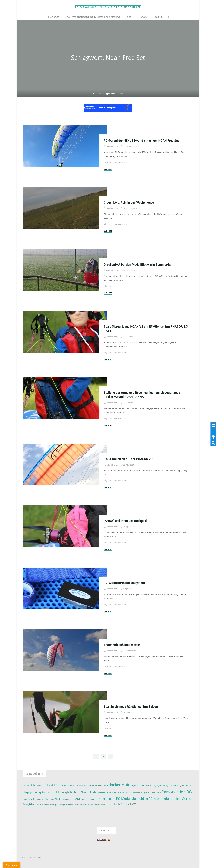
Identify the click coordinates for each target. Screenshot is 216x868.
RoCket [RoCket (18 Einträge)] (67, 804)
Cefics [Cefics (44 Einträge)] (34, 785)
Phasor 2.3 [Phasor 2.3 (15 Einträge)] (40, 799)
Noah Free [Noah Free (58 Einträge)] (96, 792)
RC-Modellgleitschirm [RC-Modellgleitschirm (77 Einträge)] (132, 799)
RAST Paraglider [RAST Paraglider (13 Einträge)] (88, 799)
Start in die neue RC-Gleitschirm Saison (131, 707)
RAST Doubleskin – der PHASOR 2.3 (128, 459)
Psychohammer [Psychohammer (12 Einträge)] (67, 799)
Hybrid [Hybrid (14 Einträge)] (135, 785)
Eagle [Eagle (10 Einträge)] (85, 786)
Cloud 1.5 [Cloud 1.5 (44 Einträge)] (51, 785)
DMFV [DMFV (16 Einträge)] (65, 785)
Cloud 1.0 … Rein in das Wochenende (129, 203)
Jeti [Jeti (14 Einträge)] (140, 785)
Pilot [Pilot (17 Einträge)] (47, 799)
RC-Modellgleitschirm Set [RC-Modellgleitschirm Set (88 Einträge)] (168, 799)
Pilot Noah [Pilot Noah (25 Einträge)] (55, 799)
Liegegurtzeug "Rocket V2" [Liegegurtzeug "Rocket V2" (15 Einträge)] (180, 785)
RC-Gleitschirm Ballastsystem (124, 583)
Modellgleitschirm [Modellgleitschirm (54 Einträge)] (68, 792)
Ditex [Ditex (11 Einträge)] (60, 786)
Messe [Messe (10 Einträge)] (53, 793)
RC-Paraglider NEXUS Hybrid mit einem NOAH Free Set (141, 141)
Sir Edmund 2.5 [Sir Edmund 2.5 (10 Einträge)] (77, 805)
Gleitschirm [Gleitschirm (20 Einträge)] (93, 785)
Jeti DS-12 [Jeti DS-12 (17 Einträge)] (146, 785)
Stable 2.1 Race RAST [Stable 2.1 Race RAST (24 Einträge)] (125, 804)
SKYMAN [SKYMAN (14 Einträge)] (109, 804)
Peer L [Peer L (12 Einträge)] (25, 799)
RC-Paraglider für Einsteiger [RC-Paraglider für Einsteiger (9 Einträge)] (44, 805)
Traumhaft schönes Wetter (122, 645)
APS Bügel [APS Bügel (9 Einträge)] (26, 786)
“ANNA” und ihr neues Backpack (126, 521)
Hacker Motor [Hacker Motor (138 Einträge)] (120, 785)
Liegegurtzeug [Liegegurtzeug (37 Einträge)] (160, 785)
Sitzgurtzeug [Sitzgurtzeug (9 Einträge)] (87, 805)
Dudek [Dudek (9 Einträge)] (81, 786)
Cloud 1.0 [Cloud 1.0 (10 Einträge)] (42, 786)
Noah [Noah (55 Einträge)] (84, 792)
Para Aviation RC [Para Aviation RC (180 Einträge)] (177, 792)
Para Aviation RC (120, 162)
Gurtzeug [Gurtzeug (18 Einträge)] (104, 785)
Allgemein (108, 162)
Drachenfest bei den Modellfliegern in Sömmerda (137, 264)
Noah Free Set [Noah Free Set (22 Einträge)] (110, 793)
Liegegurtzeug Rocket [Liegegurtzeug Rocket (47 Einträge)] (37, 792)
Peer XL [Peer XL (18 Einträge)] (31, 799)
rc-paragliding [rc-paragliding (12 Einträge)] (59, 805)
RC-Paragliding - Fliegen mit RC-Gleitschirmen (108, 7)
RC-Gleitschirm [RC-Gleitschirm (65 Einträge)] (105, 799)
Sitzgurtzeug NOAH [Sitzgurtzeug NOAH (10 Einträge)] (98, 805)
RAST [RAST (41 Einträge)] (77, 799)
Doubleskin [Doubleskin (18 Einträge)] (73, 785)
